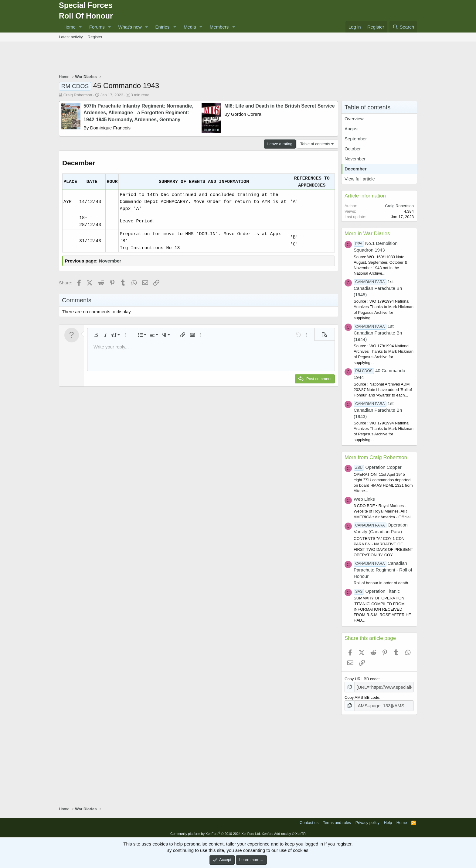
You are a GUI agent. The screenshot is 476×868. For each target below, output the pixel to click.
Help (388, 821)
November (110, 261)
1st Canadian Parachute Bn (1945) (378, 288)
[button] (80, 27)
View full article (360, 179)
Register (95, 37)
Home (70, 27)
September (356, 139)
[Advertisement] (238, 59)
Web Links (364, 499)
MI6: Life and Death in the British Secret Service (280, 106)
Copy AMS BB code (362, 696)
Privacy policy (367, 821)
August (352, 129)
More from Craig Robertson (376, 457)
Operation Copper (378, 467)
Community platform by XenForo (216, 832)
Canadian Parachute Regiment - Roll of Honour (383, 570)
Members (219, 27)
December (356, 169)
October (353, 149)
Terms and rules (337, 821)
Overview (354, 119)
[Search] (403, 27)
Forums (97, 27)
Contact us (309, 821)
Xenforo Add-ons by (284, 832)
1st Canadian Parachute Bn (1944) (378, 333)
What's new (130, 27)
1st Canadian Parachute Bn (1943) (378, 410)
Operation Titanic (377, 591)
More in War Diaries (367, 233)
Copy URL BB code (362, 679)
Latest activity (71, 37)
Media (190, 27)
